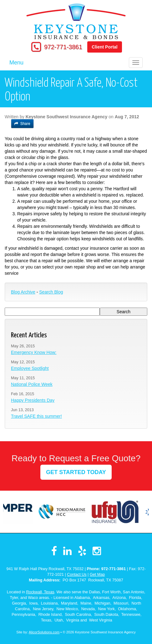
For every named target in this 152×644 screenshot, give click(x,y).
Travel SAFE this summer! (36, 416)
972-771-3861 (63, 47)
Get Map (97, 575)
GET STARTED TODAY (76, 472)
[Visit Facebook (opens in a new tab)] (54, 551)
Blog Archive (23, 292)
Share (22, 124)
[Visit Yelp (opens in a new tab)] (82, 551)
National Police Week (32, 384)
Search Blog (51, 292)
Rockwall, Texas (40, 592)
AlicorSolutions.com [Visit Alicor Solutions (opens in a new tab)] (44, 632)
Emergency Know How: (34, 352)
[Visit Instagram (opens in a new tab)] (97, 551)
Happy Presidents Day (33, 400)
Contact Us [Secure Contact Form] (77, 575)
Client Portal (104, 47)
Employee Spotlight (30, 368)
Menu (16, 63)
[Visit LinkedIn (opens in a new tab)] (67, 551)
